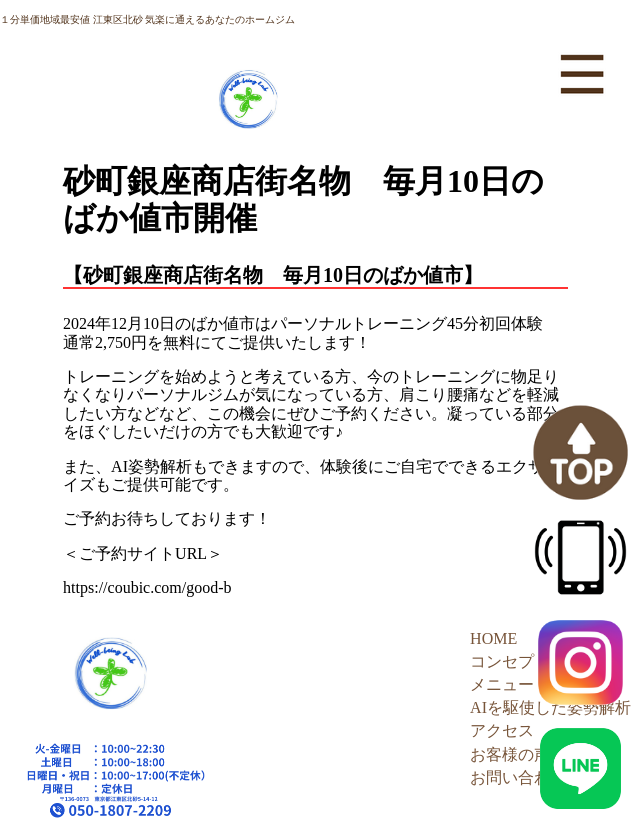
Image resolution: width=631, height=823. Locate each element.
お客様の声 (510, 754)
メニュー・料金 (526, 684)
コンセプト (510, 661)
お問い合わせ (518, 777)
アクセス (502, 730)
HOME (493, 638)
